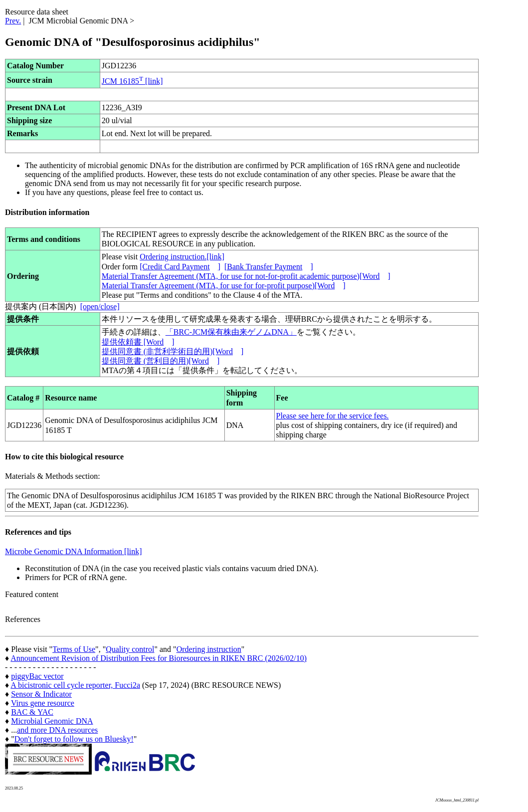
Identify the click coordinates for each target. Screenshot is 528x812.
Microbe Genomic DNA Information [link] (74, 551)
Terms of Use (74, 649)
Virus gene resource (43, 703)
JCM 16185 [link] (132, 81)
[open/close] (100, 306)
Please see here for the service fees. (333, 416)
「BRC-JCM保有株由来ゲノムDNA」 (231, 332)
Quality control (130, 649)
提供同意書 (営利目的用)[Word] (161, 361)
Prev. (13, 21)
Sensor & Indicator (41, 694)
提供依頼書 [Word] (138, 342)
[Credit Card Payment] (180, 267)
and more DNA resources (57, 730)
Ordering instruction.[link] (182, 257)
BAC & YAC (32, 712)
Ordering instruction (209, 649)
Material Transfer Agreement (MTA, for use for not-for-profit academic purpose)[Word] (246, 276)
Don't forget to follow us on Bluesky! (74, 739)
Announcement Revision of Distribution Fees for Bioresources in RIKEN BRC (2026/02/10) (159, 658)
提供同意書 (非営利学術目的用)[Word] (173, 351)
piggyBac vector (37, 676)
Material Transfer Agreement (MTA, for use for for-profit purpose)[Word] (224, 286)
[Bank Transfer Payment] (269, 267)
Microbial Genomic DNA (52, 721)
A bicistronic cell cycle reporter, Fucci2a (75, 685)
